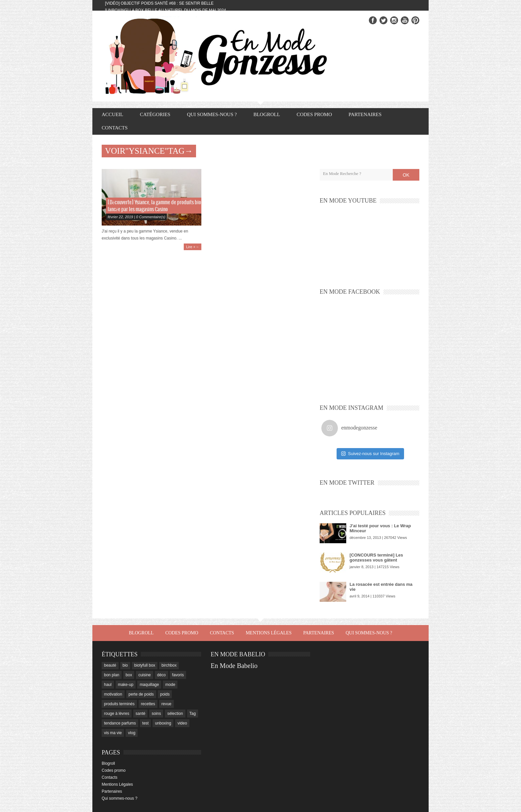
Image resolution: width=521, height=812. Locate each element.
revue (166, 704)
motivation (113, 694)
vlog (132, 733)
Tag (193, 714)
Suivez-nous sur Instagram (370, 454)
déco (161, 675)
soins (156, 714)
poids (165, 694)
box (129, 675)
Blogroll (267, 114)
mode (170, 685)
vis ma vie (113, 733)
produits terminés (119, 704)
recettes (148, 704)
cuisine (144, 675)
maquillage (149, 685)
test (145, 723)
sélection (175, 714)
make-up (126, 685)
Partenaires (365, 114)
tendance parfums (120, 723)
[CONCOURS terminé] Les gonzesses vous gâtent (376, 558)
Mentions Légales (268, 633)
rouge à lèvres (117, 714)
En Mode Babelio (234, 666)
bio (125, 665)
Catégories (155, 114)
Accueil (112, 114)
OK (406, 175)
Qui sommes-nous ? (212, 114)
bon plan (112, 675)
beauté (110, 665)
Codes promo (314, 114)
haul (108, 685)
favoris (178, 675)
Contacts (115, 128)
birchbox (169, 665)
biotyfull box (145, 665)
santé (140, 714)
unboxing (163, 723)
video (182, 723)
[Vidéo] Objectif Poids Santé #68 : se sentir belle (159, 3)
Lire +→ (193, 247)
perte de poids (141, 694)
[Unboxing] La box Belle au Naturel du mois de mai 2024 (165, 10)
